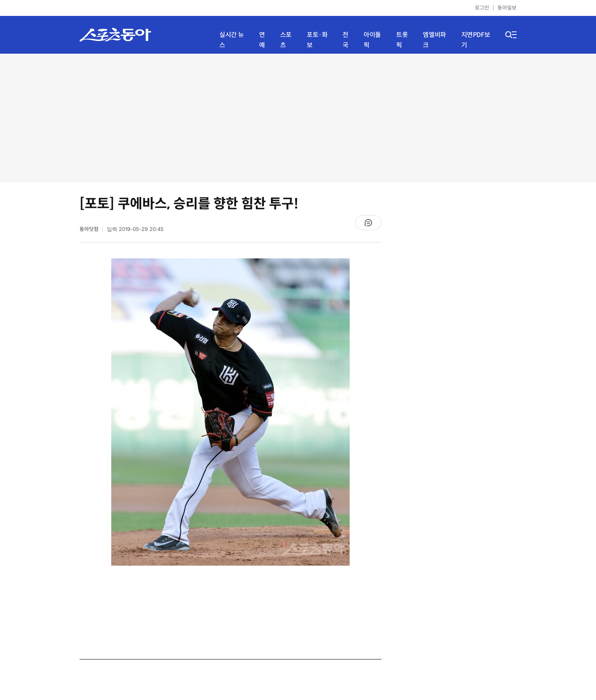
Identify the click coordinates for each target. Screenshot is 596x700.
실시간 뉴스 (232, 40)
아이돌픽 (372, 40)
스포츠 (286, 40)
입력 (135, 229)
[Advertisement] (298, 117)
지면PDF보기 (476, 40)
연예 (262, 40)
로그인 (482, 8)
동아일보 (507, 8)
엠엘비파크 (434, 40)
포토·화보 (317, 40)
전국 (345, 40)
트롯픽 (402, 40)
